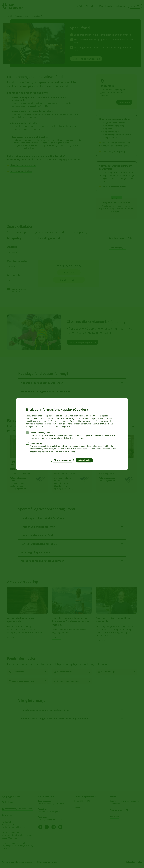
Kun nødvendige (62, 460)
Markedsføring (36, 443)
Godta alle (84, 460)
